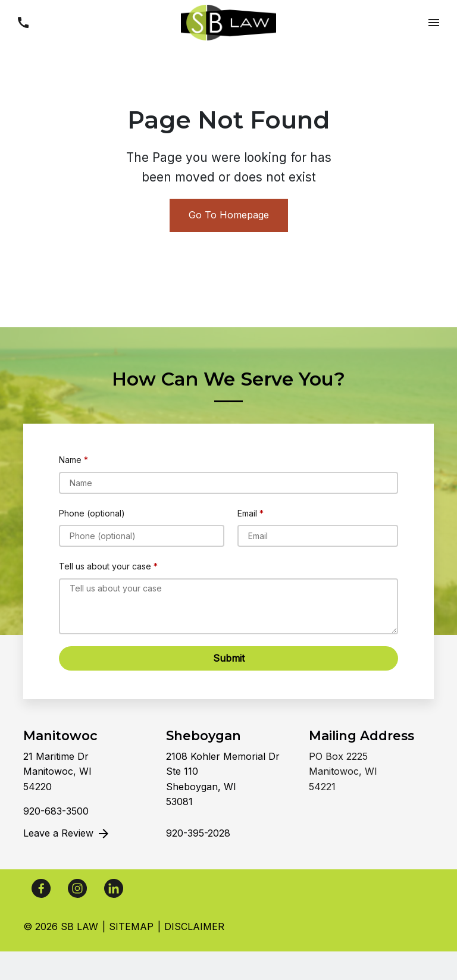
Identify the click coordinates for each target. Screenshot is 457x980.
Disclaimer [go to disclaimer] (194, 926)
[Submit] (228, 658)
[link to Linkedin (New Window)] (114, 888)
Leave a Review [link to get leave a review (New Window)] (67, 834)
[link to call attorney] (56, 811)
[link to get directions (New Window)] (86, 772)
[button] (23, 22)
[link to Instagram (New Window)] (77, 888)
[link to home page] (228, 21)
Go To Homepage (229, 215)
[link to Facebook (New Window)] (41, 888)
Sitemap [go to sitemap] (131, 926)
